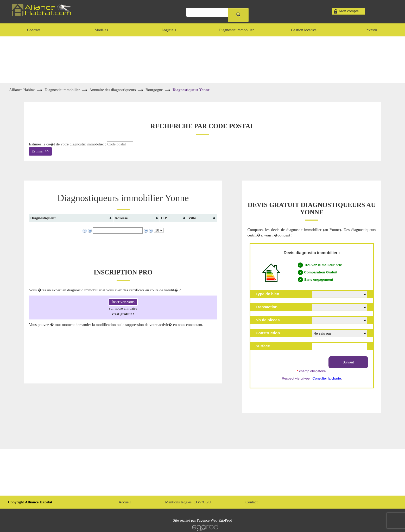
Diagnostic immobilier (63, 90)
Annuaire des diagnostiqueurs (113, 90)
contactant (194, 325)
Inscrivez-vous (123, 302)
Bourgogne (154, 90)
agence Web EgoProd (216, 520)
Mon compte (349, 11)
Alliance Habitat (22, 90)
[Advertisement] (202, 60)
